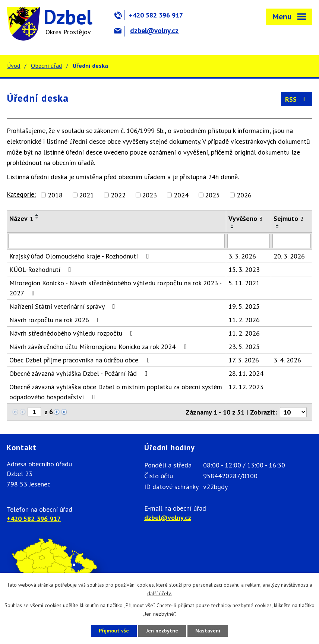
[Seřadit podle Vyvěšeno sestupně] (233, 228)
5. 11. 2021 (244, 283)
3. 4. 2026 (287, 360)
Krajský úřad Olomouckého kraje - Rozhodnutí (80, 256)
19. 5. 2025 (244, 306)
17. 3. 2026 (244, 360)
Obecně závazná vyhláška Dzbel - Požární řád (80, 373)
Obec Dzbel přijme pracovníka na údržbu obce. (81, 360)
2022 (118, 195)
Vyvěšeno (246, 218)
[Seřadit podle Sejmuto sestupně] (278, 228)
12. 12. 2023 (246, 387)
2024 (181, 195)
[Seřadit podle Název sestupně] (37, 218)
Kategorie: (21, 194)
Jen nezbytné (162, 631)
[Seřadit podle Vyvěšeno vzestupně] (233, 225)
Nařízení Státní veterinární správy (64, 306)
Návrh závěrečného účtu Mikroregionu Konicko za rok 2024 (99, 347)
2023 (149, 195)
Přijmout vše (114, 631)
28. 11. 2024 (246, 373)
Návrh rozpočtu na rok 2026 (56, 320)
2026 (244, 195)
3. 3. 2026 (242, 256)
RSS (297, 99)
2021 (86, 195)
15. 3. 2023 (244, 269)
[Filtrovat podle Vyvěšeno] (249, 241)
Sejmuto (289, 218)
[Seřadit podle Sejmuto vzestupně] (278, 225)
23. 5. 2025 (244, 347)
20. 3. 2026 (289, 256)
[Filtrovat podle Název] (116, 241)
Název (21, 218)
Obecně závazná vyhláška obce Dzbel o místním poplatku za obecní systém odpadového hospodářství (116, 392)
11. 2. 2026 (244, 320)
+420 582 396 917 (149, 15)
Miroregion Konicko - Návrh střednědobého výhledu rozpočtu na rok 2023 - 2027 (115, 288)
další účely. (159, 593)
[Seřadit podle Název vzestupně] (37, 215)
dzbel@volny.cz (146, 31)
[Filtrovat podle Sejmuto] (292, 241)
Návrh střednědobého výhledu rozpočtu (73, 333)
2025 (212, 195)
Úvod (14, 66)
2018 (55, 195)
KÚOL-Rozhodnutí (42, 269)
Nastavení (208, 631)
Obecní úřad (46, 66)
